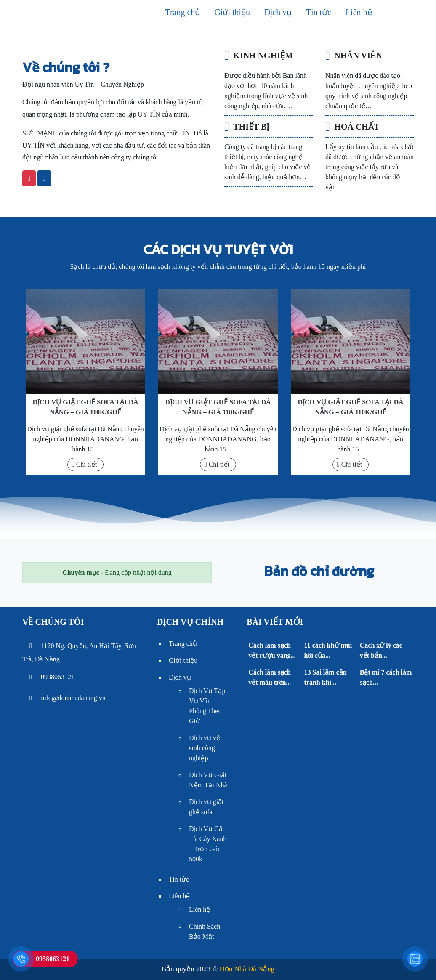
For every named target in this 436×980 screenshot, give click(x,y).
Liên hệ (359, 12)
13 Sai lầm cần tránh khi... (326, 677)
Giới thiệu (232, 12)
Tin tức (319, 12)
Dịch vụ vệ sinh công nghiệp (205, 748)
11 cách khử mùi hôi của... (328, 650)
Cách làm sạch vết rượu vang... (272, 650)
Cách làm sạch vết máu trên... (270, 677)
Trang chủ (182, 12)
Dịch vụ (278, 12)
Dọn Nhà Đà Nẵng (247, 969)
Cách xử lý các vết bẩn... (381, 650)
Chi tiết (84, 464)
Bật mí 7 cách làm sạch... (386, 677)
